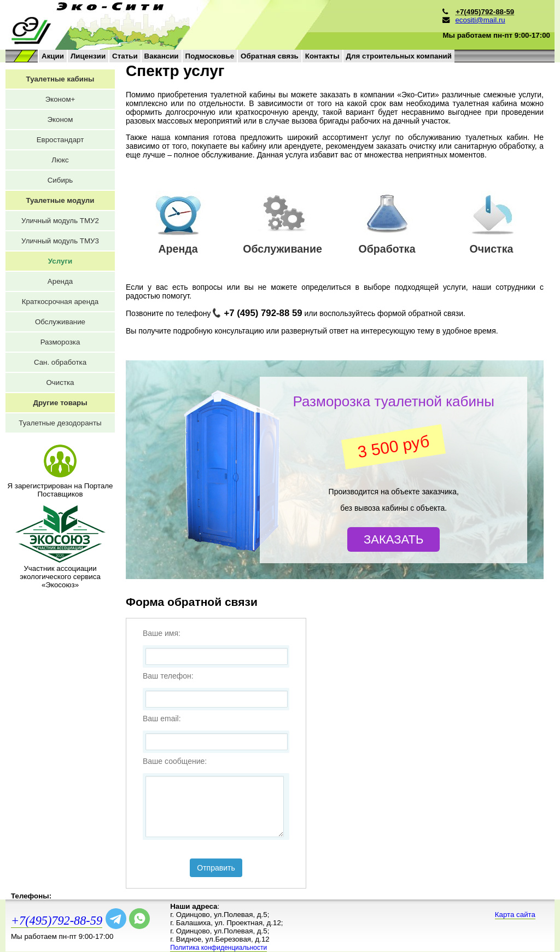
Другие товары (60, 403)
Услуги (60, 261)
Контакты (322, 56)
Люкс (60, 160)
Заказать (393, 539)
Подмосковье (210, 56)
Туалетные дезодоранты (60, 423)
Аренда (60, 281)
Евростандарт (60, 140)
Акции (53, 56)
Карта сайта (515, 915)
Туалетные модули (60, 200)
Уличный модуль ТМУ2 (60, 221)
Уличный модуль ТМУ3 (60, 241)
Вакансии (162, 56)
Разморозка (60, 342)
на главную (165, 25)
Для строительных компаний (399, 56)
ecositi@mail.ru (480, 20)
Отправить (216, 868)
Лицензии (88, 56)
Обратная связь (270, 56)
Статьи (125, 56)
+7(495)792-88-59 (57, 921)
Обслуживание (60, 322)
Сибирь (60, 180)
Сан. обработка (60, 362)
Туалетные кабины (60, 79)
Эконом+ (60, 99)
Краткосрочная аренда (60, 302)
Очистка (60, 382)
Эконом (60, 119)
